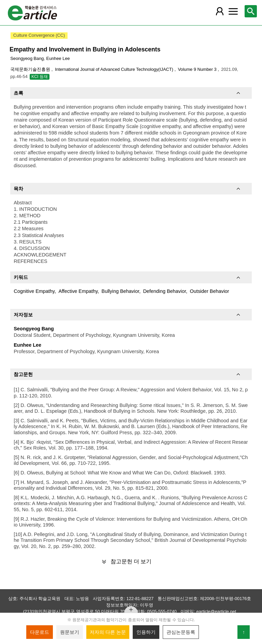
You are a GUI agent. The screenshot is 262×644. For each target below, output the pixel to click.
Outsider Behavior (209, 291)
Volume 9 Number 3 (198, 69)
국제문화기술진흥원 (31, 69)
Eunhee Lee (58, 58)
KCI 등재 (39, 77)
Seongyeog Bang (27, 58)
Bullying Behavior (120, 291)
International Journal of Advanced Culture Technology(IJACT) (115, 69)
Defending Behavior (164, 291)
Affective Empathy (78, 291)
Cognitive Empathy (34, 291)
